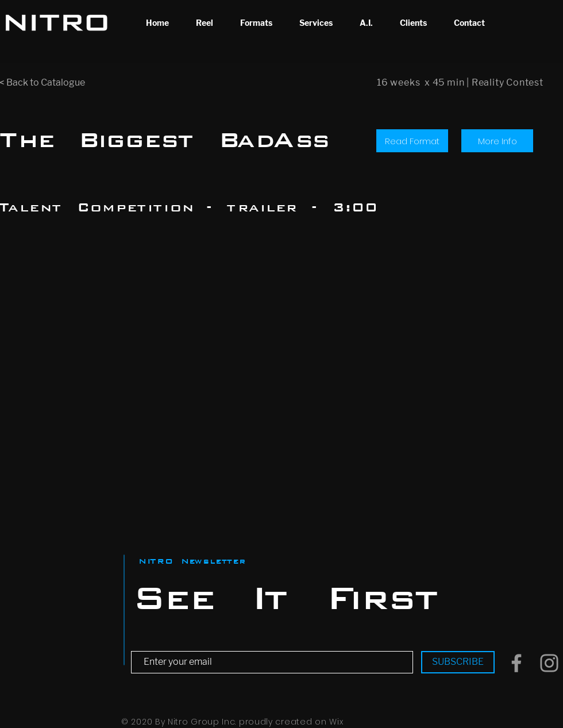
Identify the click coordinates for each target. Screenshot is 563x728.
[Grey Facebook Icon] (516, 663)
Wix (336, 722)
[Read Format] (412, 141)
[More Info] (497, 141)
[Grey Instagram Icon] (549, 663)
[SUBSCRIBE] (458, 662)
